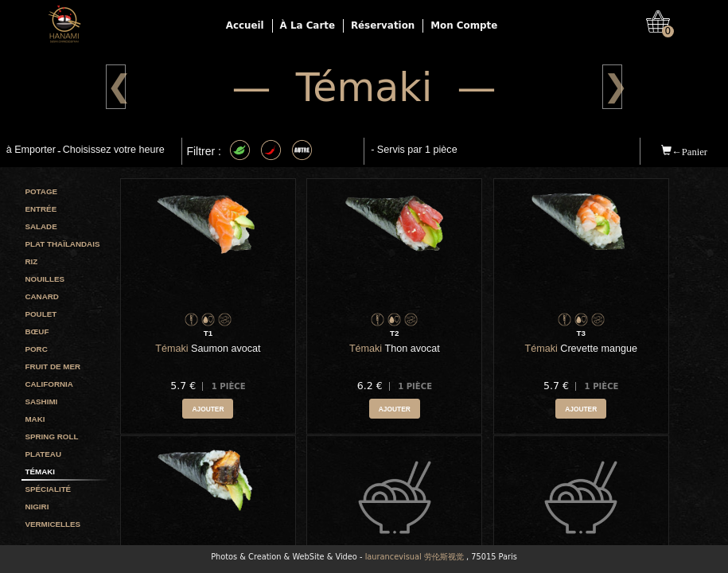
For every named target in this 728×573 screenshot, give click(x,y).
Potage (41, 191)
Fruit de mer (53, 366)
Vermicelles (53, 524)
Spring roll (51, 437)
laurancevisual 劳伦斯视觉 (415, 557)
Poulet (41, 314)
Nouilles (45, 279)
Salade (41, 226)
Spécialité (48, 489)
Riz (31, 261)
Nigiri (37, 507)
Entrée (41, 209)
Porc (36, 349)
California (49, 384)
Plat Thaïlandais (62, 244)
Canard (41, 296)
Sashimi (41, 401)
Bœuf (37, 331)
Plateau (43, 454)
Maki (35, 419)
